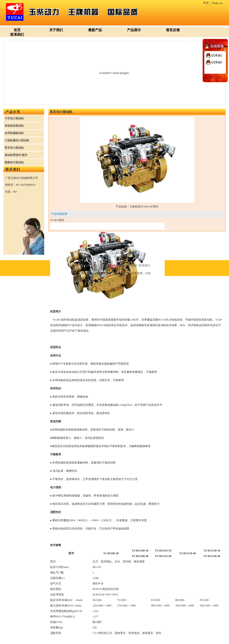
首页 (17, 30)
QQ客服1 (217, 55)
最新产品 (95, 30)
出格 (148, 273)
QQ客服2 (217, 62)
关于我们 (56, 30)
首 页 (82, 265)
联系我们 (17, 35)
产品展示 (134, 30)
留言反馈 (173, 30)
